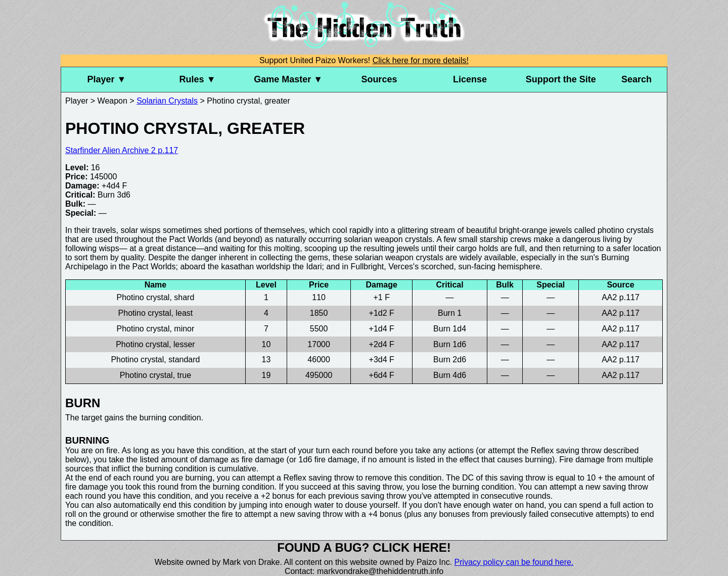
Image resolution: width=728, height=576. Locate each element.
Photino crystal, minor (156, 329)
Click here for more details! (421, 60)
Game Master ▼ (288, 79)
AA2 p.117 (621, 297)
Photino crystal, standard (155, 359)
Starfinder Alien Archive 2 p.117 (122, 150)
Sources (379, 79)
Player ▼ (106, 79)
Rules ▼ (198, 79)
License (470, 79)
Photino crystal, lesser (155, 344)
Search (636, 79)
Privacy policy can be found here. (514, 562)
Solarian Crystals (167, 101)
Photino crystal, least (156, 313)
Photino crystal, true (155, 375)
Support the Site (561, 79)
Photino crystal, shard (155, 297)
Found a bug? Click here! (364, 547)
